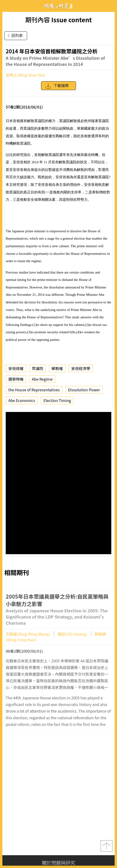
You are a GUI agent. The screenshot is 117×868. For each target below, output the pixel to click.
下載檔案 (57, 86)
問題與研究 (59, 6)
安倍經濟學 (81, 368)
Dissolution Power (84, 390)
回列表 (14, 36)
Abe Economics (22, 400)
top (107, 846)
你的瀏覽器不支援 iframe (58, 483)
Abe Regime (42, 379)
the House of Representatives (34, 390)
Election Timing (57, 400)
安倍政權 (16, 368)
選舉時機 (16, 379)
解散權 (57, 368)
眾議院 (37, 368)
